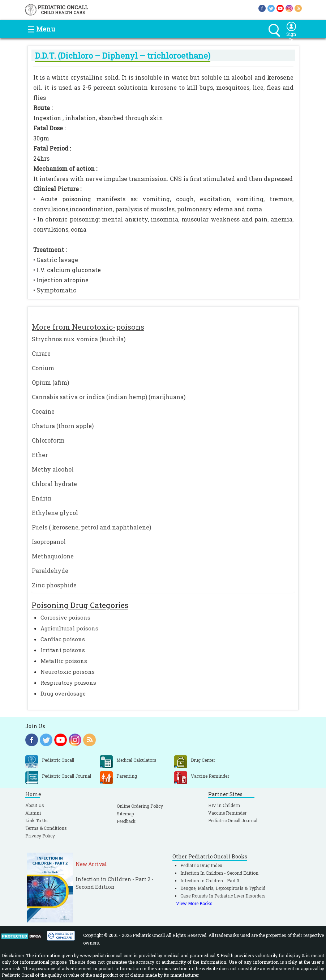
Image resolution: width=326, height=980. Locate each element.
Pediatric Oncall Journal (233, 820)
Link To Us (37, 820)
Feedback (126, 821)
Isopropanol (49, 542)
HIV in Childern (224, 805)
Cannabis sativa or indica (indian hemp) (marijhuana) (109, 397)
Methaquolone (53, 556)
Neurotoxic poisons (68, 672)
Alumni (33, 813)
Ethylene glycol (55, 513)
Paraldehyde (50, 571)
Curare (41, 353)
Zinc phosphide (54, 585)
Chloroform (48, 440)
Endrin (42, 498)
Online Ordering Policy (140, 806)
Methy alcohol (53, 469)
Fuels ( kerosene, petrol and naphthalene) (91, 527)
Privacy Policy (40, 836)
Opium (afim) (50, 382)
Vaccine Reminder (227, 813)
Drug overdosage (63, 693)
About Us (35, 805)
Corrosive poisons (65, 617)
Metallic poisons (64, 661)
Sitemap (125, 814)
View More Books (194, 903)
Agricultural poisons (69, 628)
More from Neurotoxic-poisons (88, 327)
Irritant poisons (63, 650)
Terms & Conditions (46, 828)
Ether (40, 455)
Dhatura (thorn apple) (63, 426)
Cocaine (43, 411)
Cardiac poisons (63, 639)
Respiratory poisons (68, 683)
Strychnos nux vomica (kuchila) (79, 339)
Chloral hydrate (54, 484)
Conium (43, 368)
